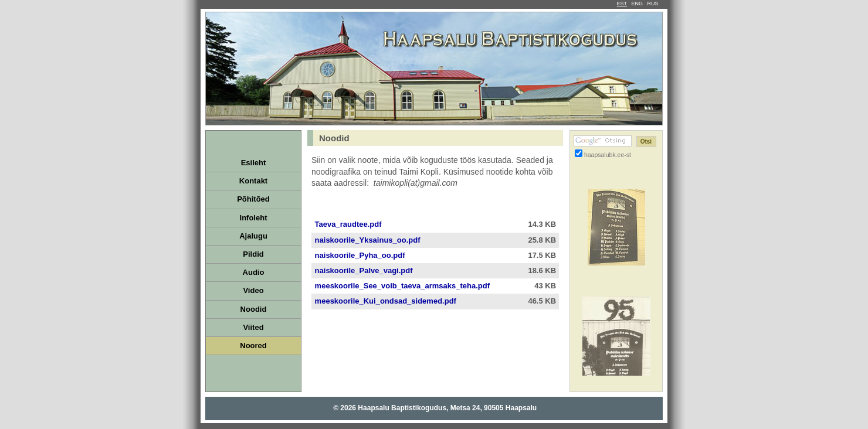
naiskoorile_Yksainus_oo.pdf (367, 240)
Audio (254, 272)
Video (253, 290)
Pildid (253, 254)
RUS (652, 4)
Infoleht (254, 218)
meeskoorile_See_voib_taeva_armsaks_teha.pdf (401, 286)
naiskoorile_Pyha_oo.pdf (359, 255)
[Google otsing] (603, 141)
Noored (253, 345)
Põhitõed (253, 199)
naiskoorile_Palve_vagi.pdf (363, 270)
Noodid (254, 309)
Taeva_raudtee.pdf (347, 224)
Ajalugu (253, 236)
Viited (253, 327)
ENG (637, 4)
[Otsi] (646, 142)
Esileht (254, 163)
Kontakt (253, 181)
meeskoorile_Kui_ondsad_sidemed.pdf (384, 301)
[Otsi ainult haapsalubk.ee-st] (579, 153)
